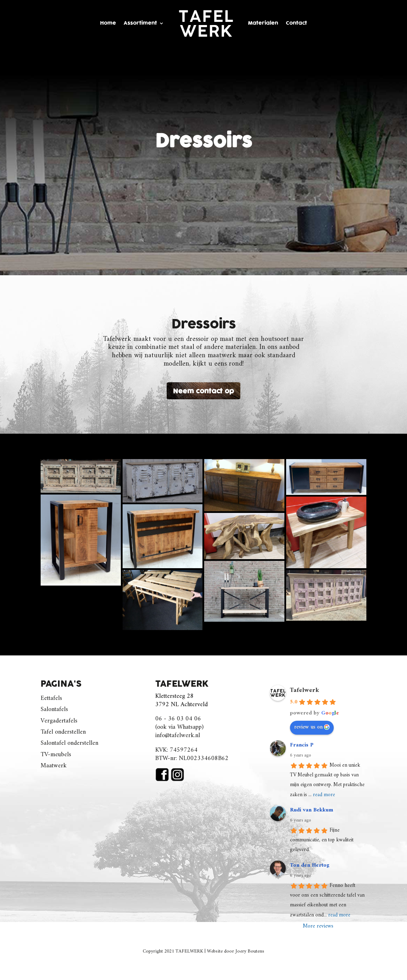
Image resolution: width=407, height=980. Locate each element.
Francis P (302, 745)
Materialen (263, 23)
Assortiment (140, 23)
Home (108, 23)
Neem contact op (203, 391)
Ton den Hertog (310, 865)
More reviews (318, 926)
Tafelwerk (305, 690)
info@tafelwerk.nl (178, 736)
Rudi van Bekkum (312, 810)
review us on (312, 727)
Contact (296, 23)
